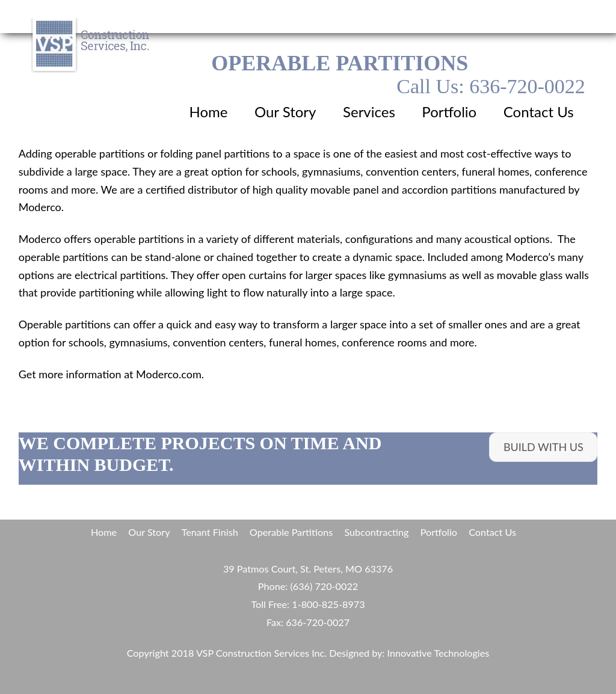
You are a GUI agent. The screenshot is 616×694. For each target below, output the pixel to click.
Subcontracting (376, 532)
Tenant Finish (210, 532)
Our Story (285, 112)
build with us (544, 447)
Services (369, 112)
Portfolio (449, 112)
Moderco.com (169, 374)
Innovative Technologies (439, 653)
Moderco (40, 239)
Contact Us (539, 112)
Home (208, 112)
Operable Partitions (291, 532)
